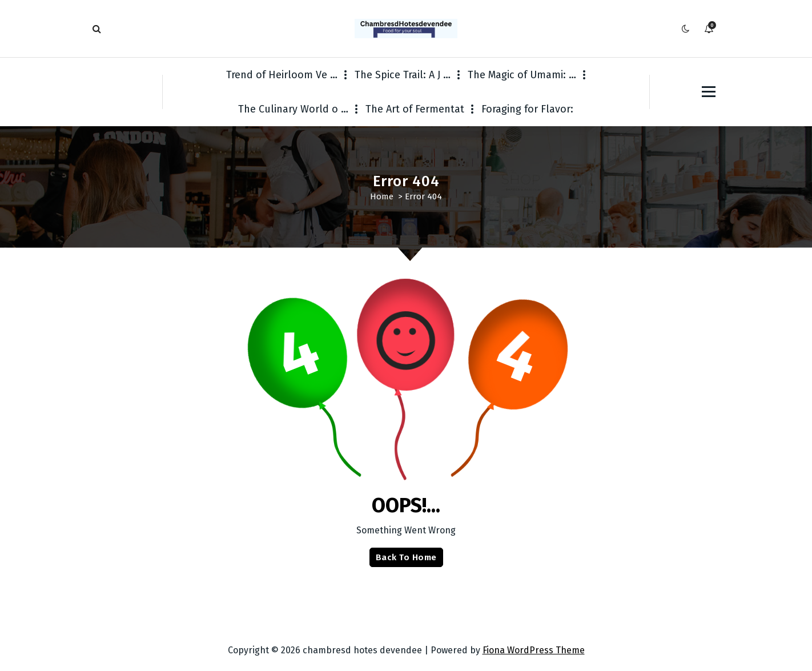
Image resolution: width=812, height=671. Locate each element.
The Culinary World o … (293, 109)
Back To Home (406, 557)
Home (382, 196)
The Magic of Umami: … (522, 75)
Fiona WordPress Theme (534, 650)
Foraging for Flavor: (527, 109)
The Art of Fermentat (415, 109)
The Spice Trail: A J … (403, 75)
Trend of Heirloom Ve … (282, 75)
